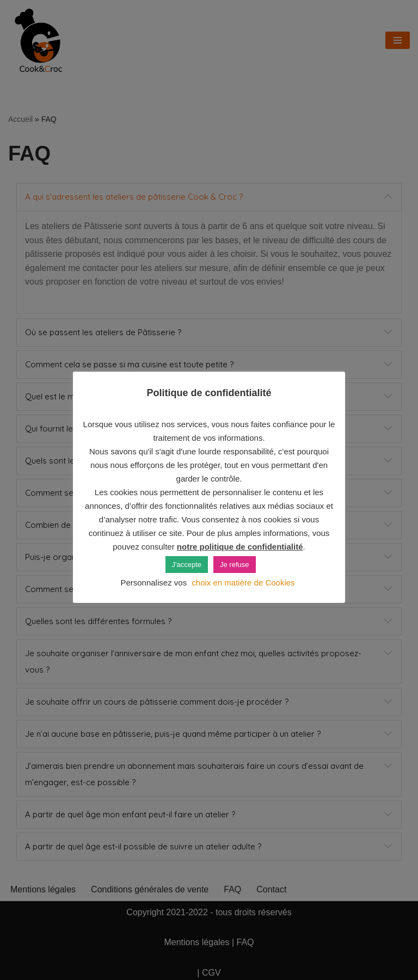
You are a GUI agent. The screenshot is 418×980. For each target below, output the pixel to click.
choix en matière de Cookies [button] (243, 583)
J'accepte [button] (187, 565)
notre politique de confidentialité (240, 547)
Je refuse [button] (234, 565)
